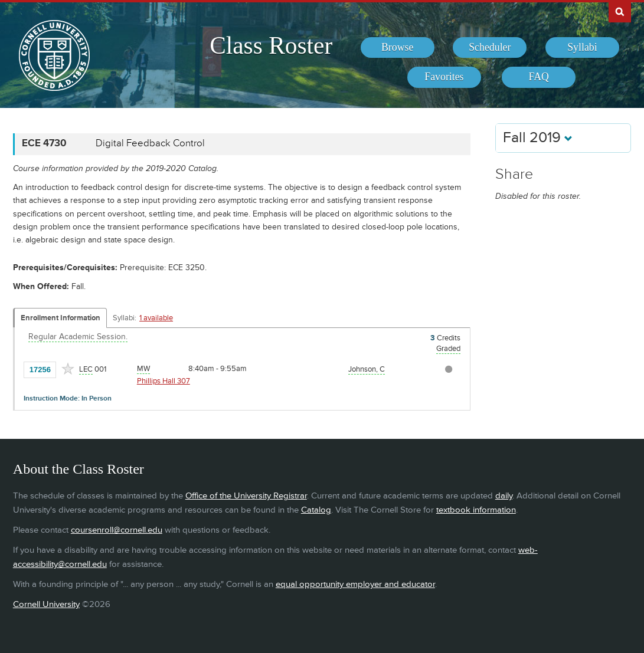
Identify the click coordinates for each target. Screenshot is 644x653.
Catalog (316, 510)
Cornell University (46, 604)
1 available (156, 318)
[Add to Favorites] (68, 369)
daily (504, 496)
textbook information (476, 510)
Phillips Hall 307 (164, 381)
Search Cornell (620, 11)
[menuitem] (398, 48)
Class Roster (271, 45)
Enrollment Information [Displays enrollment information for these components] (61, 318)
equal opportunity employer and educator (355, 584)
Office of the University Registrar (246, 496)
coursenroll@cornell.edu (117, 530)
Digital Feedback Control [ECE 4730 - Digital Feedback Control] (150, 143)
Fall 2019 (538, 138)
